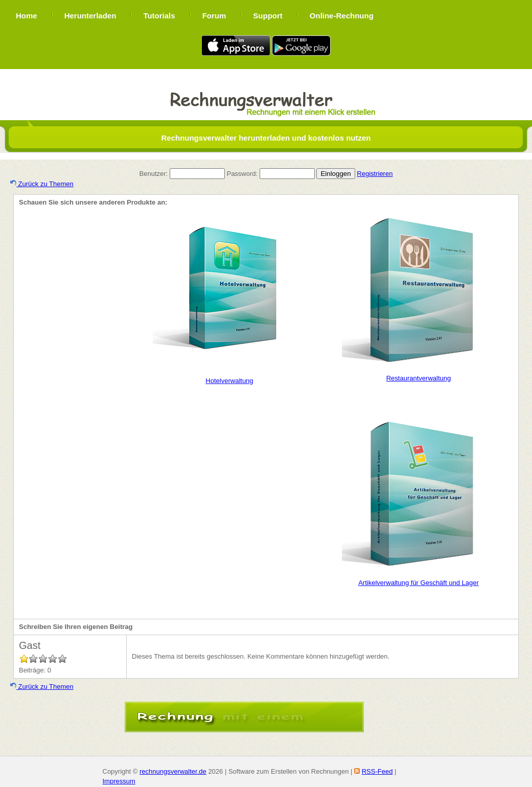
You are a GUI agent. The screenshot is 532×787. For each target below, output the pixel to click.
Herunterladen (90, 16)
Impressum (119, 781)
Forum (214, 16)
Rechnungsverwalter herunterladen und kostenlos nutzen (266, 138)
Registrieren (375, 174)
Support (268, 16)
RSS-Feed (377, 771)
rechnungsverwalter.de (173, 771)
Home (27, 16)
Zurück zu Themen (42, 184)
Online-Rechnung (342, 16)
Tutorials (159, 16)
